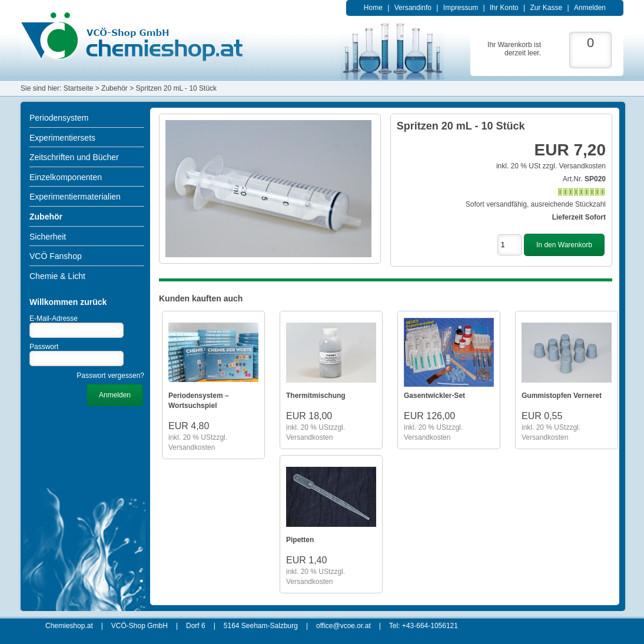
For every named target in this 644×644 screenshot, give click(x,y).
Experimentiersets (62, 138)
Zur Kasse (546, 8)
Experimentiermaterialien (75, 197)
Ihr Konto (504, 8)
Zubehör (46, 217)
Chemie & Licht (57, 276)
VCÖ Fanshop (56, 256)
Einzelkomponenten (66, 177)
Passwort (44, 347)
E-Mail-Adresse (54, 318)
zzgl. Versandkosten (574, 166)
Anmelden (590, 8)
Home (373, 8)
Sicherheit (48, 237)
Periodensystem (59, 118)
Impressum (461, 8)
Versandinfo (413, 8)
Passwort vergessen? (110, 376)
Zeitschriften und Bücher (74, 157)
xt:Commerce (388, 634)
